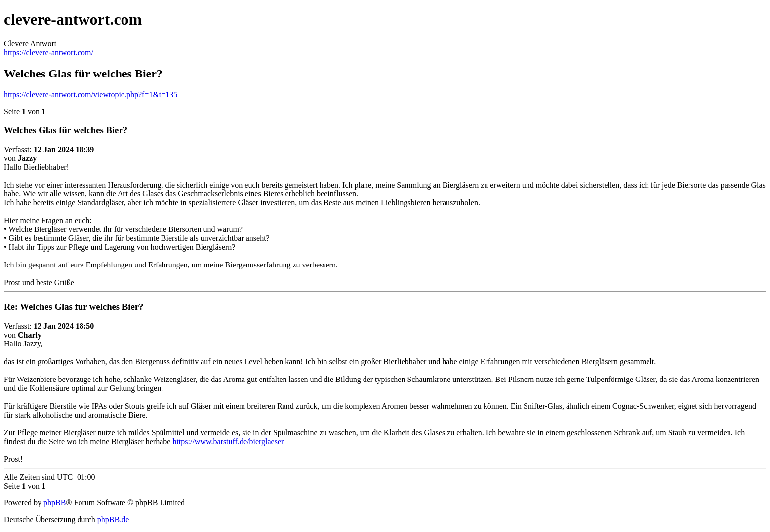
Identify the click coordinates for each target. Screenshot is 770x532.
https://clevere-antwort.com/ (49, 53)
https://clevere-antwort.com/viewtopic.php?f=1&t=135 (91, 95)
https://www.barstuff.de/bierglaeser (228, 441)
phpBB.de (113, 519)
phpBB (55, 503)
